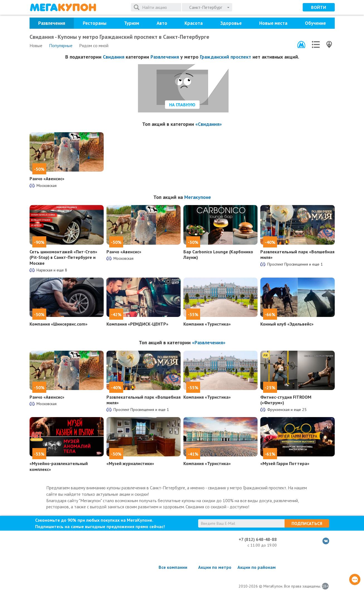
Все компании (173, 567)
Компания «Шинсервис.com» (59, 324)
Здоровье (231, 23)
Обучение (315, 23)
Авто (162, 23)
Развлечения (52, 23)
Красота (194, 23)
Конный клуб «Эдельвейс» (287, 324)
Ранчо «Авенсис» (47, 179)
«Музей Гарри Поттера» (285, 463)
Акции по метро (215, 567)
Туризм (132, 23)
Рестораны (95, 23)
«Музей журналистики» (130, 463)
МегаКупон (63, 7)
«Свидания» (209, 124)
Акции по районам (257, 567)
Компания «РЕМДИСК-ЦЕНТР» (137, 324)
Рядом (94, 45)
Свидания (114, 57)
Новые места (273, 23)
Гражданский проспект (225, 57)
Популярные (61, 45)
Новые (36, 45)
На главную (182, 105)
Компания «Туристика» (207, 324)
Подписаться (307, 523)
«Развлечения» (209, 342)
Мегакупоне (198, 197)
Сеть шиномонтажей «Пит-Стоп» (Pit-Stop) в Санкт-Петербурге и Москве (63, 258)
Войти (319, 7)
